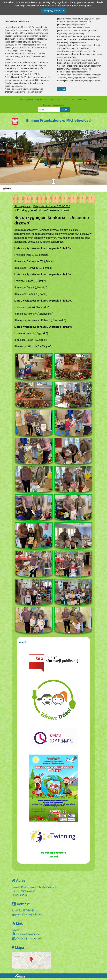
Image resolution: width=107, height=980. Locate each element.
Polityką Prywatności (77, 2)
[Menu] (53, 189)
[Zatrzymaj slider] (53, 182)
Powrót (23, 643)
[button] (4, 158)
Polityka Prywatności (26, 934)
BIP (16, 930)
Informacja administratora (54, 105)
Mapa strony (40, 100)
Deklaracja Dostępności (27, 939)
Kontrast (83, 100)
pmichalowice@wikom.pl (28, 914)
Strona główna (27, 100)
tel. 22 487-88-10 (23, 911)
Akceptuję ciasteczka (54, 11)
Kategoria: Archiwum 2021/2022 (52, 206)
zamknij (62, 89)
